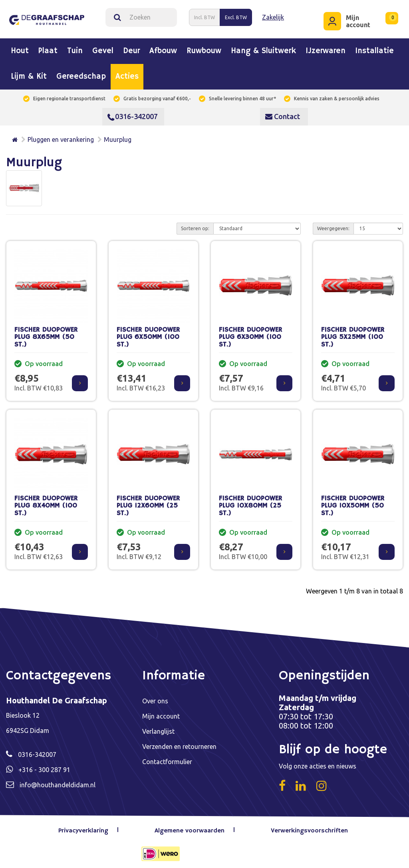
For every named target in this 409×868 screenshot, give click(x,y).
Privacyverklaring (86, 827)
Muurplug (118, 136)
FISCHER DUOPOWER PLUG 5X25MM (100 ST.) (353, 334)
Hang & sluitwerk (263, 48)
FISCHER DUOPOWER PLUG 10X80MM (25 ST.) (250, 502)
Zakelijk (273, 16)
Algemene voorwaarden (191, 827)
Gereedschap (81, 74)
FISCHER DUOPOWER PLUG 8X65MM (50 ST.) (46, 334)
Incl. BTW (204, 15)
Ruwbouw (204, 48)
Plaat (48, 48)
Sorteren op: (195, 225)
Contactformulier (167, 758)
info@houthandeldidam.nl (58, 781)
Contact (283, 113)
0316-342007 (133, 113)
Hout (20, 48)
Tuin (75, 48)
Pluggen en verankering (61, 136)
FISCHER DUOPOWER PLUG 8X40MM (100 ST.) (46, 502)
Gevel (103, 48)
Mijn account (161, 713)
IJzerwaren (326, 48)
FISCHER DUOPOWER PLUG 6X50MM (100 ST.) (148, 334)
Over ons (155, 697)
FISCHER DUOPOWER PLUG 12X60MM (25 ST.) (148, 502)
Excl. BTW (236, 15)
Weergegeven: (333, 225)
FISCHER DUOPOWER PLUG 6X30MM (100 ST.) (250, 334)
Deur (131, 48)
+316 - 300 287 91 (44, 766)
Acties (127, 74)
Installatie (374, 48)
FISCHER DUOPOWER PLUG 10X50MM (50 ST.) (353, 502)
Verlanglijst (158, 728)
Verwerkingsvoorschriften (309, 827)
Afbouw (163, 48)
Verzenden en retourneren (179, 743)
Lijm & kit (29, 74)
